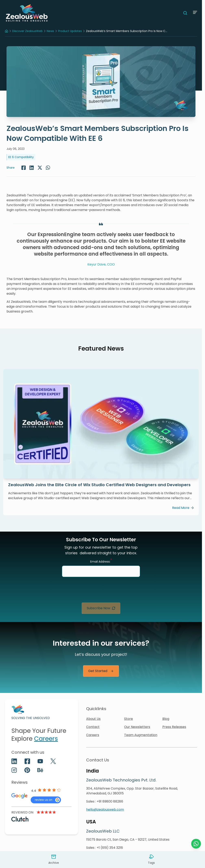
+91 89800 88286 (110, 801)
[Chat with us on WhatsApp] (196, 844)
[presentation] (101, 591)
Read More (183, 508)
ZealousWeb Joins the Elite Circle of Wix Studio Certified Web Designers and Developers (99, 485)
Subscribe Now (101, 608)
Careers (46, 739)
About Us (93, 719)
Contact (93, 727)
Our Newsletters (137, 727)
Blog (166, 719)
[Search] (185, 13)
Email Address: (101, 561)
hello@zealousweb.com (105, 810)
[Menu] (195, 13)
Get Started (101, 671)
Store (129, 719)
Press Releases (174, 727)
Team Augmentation (141, 735)
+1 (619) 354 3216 (110, 848)
